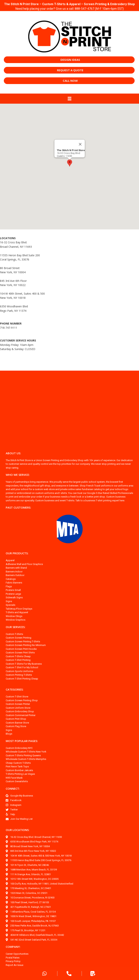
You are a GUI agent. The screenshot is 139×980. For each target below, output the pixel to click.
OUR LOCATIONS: (18, 830)
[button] (69, 99)
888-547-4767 (84, 9)
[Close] (80, 144)
